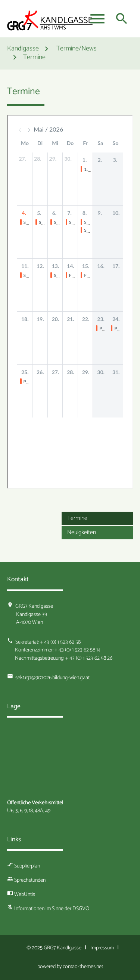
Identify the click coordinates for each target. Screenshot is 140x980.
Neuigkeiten (82, 532)
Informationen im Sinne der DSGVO (52, 909)
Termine (34, 58)
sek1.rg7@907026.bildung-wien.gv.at (52, 678)
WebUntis (25, 894)
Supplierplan (27, 866)
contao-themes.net (83, 967)
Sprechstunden (30, 880)
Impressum (102, 948)
